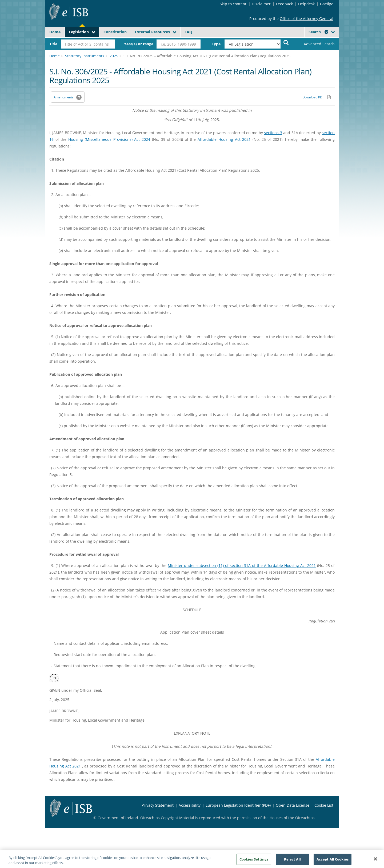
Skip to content (233, 4)
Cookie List (324, 805)
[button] (326, 32)
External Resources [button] (152, 32)
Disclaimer (261, 4)
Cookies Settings (254, 862)
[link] (315, 44)
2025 (114, 56)
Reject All (292, 862)
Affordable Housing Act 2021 (224, 139)
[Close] (375, 862)
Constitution (115, 32)
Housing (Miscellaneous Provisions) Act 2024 (109, 139)
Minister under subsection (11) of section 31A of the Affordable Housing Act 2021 (242, 565)
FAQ (188, 32)
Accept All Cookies (333, 862)
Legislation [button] (79, 32)
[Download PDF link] (317, 97)
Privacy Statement (158, 805)
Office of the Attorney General (307, 19)
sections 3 (273, 133)
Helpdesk (306, 4)
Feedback (284, 4)
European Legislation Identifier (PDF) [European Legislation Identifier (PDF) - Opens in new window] (238, 805)
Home (55, 32)
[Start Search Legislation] (286, 42)
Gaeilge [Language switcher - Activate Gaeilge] (327, 4)
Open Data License (293, 805)
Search (318, 32)
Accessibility (190, 805)
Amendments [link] (64, 97)
